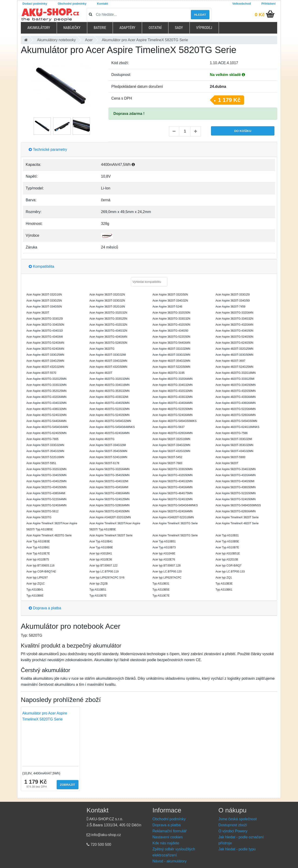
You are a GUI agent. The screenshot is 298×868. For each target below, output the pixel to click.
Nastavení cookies (168, 837)
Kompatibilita (41, 266)
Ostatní (155, 28)
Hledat (200, 15)
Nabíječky (72, 28)
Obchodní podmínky (72, 4)
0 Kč (260, 15)
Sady (179, 28)
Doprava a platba (45, 608)
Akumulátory (39, 28)
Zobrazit (68, 785)
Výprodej (204, 28)
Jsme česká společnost (237, 819)
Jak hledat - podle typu (237, 849)
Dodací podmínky (35, 4)
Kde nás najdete (166, 843)
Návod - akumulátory (170, 861)
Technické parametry (48, 149)
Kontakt (102, 4)
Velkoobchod (242, 4)
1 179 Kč (229, 100)
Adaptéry (127, 28)
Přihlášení (269, 4)
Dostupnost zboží (233, 825)
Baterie (100, 28)
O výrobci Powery (233, 831)
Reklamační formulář (170, 831)
